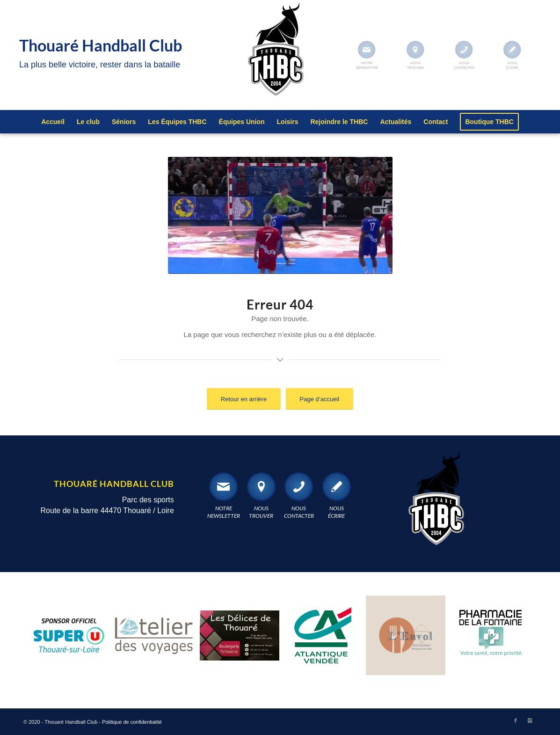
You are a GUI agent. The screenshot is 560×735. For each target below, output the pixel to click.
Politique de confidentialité (132, 722)
